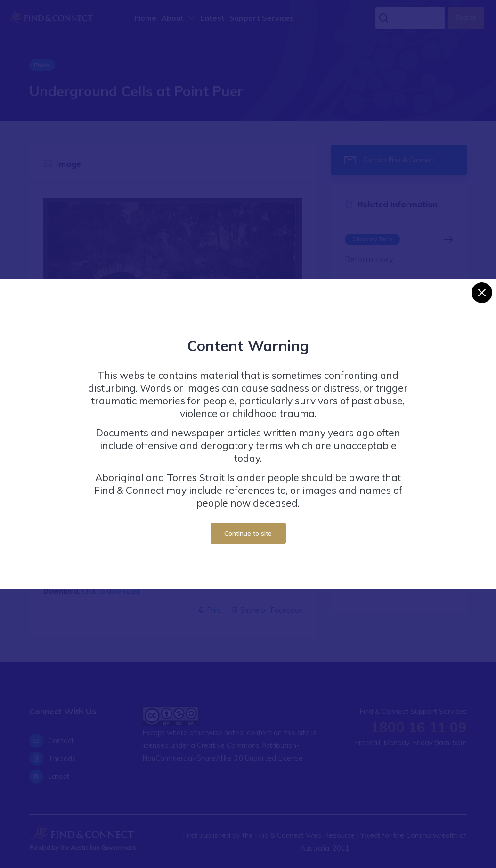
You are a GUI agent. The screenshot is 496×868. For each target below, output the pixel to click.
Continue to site (248, 533)
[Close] (482, 293)
